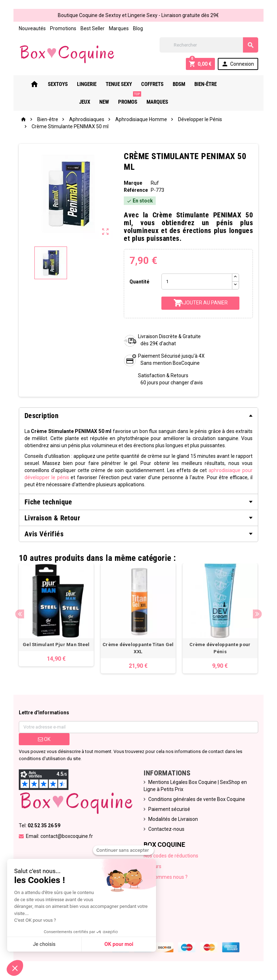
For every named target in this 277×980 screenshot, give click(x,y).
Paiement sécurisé (170, 810)
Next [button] (258, 614)
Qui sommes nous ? (166, 878)
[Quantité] (197, 281)
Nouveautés (32, 28)
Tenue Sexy (115, 84)
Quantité (139, 282)
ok (43, 740)
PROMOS (124, 99)
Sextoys (54, 84)
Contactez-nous (167, 830)
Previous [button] (19, 614)
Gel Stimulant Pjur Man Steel (56, 646)
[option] (56, 615)
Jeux (227, 84)
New (247, 84)
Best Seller (92, 28)
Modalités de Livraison (173, 820)
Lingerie (82, 84)
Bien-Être (201, 84)
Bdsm (175, 84)
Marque (133, 183)
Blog (137, 28)
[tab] (139, 416)
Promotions (62, 28)
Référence (136, 190)
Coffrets (148, 84)
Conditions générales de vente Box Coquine (197, 800)
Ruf (155, 183)
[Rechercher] (210, 45)
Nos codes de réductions (171, 857)
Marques (118, 28)
